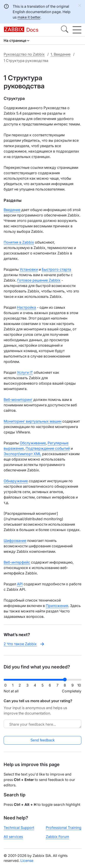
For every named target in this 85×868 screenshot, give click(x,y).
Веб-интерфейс (17, 562)
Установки (29, 269)
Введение (12, 210)
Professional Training (64, 828)
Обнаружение (16, 481)
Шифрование (15, 541)
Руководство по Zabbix (24, 54)
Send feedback (42, 740)
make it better (29, 17)
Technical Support (19, 828)
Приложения (57, 606)
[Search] (65, 30)
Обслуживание (33, 443)
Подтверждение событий (48, 448)
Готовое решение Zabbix (39, 280)
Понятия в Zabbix (19, 242)
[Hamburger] (77, 30)
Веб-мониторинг (18, 400)
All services (13, 837)
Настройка (27, 307)
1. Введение (61, 54)
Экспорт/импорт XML (22, 454)
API (20, 584)
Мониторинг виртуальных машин (33, 421)
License (27, 861)
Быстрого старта (56, 269)
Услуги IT (25, 372)
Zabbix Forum (57, 837)
